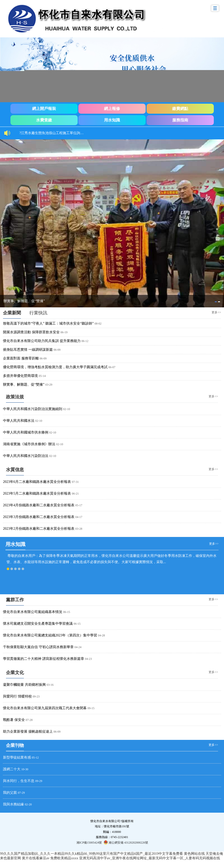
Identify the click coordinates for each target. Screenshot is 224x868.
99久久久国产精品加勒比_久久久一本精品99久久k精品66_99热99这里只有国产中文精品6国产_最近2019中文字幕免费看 (91, 854)
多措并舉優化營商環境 (20, 376)
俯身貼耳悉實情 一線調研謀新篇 (28, 350)
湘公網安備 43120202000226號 (126, 842)
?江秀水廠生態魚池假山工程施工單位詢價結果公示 (54, 133)
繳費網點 (180, 109)
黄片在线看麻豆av (36, 858)
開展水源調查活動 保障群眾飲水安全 (31, 332)
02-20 (28, 804)
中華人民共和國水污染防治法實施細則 (33, 409)
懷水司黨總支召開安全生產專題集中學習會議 (38, 624)
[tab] (216, 302)
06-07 (112, 367)
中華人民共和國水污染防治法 (26, 456)
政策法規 (15, 397)
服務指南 (180, 120)
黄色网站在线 (194, 854)
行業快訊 (38, 313)
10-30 (25, 769)
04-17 (79, 517)
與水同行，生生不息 (19, 781)
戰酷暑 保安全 (14, 720)
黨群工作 (15, 600)
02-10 (67, 409)
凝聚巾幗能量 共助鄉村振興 (24, 685)
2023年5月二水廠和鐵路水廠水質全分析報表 (37, 493)
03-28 (79, 529)
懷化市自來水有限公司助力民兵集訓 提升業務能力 (42, 341)
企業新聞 (12, 313)
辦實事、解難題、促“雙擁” (24, 301)
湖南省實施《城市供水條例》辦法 (29, 444)
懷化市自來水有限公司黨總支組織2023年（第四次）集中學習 (50, 635)
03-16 (50, 685)
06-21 (75, 494)
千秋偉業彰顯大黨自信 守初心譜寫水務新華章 (38, 647)
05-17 (79, 505)
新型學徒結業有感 (17, 757)
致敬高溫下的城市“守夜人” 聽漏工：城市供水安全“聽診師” (48, 323)
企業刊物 (15, 745)
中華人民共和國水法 (19, 421)
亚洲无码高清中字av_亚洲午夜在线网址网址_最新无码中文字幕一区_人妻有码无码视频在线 (150, 858)
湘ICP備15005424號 (89, 843)
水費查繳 (44, 120)
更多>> (216, 312)
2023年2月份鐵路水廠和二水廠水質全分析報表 (39, 529)
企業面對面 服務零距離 (21, 358)
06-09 (57, 350)
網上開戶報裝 (44, 109)
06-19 (64, 332)
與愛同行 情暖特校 (17, 696)
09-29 (39, 781)
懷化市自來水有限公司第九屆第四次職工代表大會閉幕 (45, 708)
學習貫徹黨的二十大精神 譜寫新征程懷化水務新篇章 (44, 659)
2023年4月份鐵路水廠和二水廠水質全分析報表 (39, 505)
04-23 (88, 659)
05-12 (35, 758)
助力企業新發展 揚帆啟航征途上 (28, 732)
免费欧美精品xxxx (64, 858)
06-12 (85, 341)
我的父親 (10, 793)
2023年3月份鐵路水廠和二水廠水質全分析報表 (39, 517)
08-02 (98, 324)
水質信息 (15, 470)
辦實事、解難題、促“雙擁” (24, 385)
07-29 (21, 793)
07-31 (75, 482)
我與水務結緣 (13, 804)
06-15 (67, 612)
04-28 (102, 635)
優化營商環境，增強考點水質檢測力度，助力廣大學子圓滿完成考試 (55, 367)
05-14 (42, 376)
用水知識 (112, 120)
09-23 (36, 696)
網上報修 (112, 109)
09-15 (91, 708)
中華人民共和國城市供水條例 (26, 432)
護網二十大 (12, 769)
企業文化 (15, 673)
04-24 (78, 647)
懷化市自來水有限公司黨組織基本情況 (33, 612)
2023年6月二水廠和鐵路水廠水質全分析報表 (37, 482)
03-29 (49, 385)
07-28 (29, 720)
